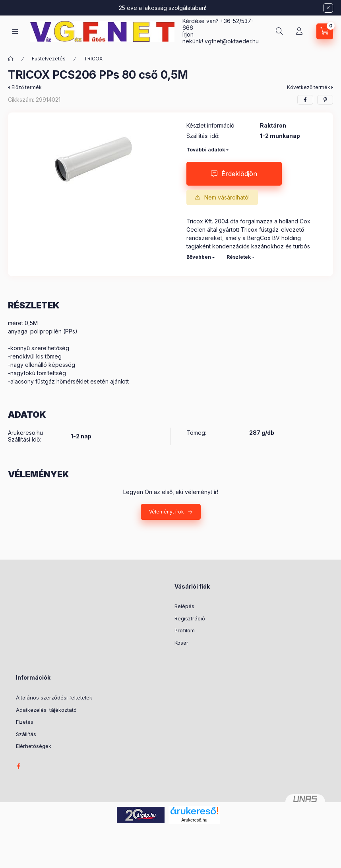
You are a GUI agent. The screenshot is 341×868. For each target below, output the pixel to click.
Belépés (184, 606)
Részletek (239, 257)
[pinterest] (325, 100)
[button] (93, 159)
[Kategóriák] (15, 32)
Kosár (181, 643)
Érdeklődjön (239, 174)
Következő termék (309, 87)
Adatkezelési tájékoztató (46, 710)
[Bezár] (328, 8)
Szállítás (26, 734)
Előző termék (27, 87)
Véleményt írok (167, 512)
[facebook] (305, 100)
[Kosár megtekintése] (325, 31)
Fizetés (25, 722)
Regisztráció (190, 618)
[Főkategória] (11, 59)
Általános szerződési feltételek (54, 697)
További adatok (206, 150)
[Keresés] (279, 31)
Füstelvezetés (49, 59)
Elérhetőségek (34, 746)
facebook (18, 766)
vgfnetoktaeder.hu (232, 41)
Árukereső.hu (194, 820)
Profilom (185, 630)
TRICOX (93, 59)
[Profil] (299, 31)
